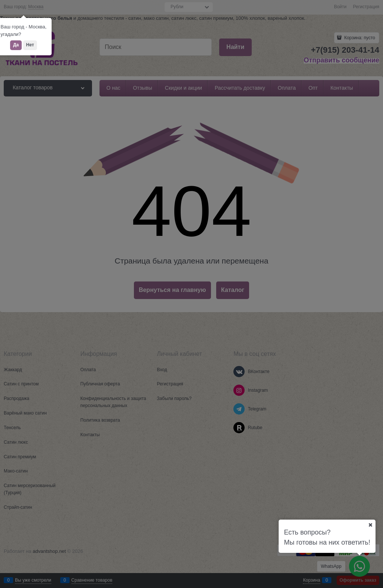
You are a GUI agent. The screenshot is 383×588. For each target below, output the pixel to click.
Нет (30, 45)
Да (16, 45)
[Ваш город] (370, 525)
